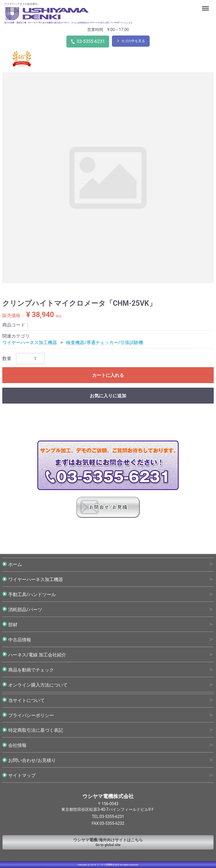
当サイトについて (27, 700)
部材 (13, 624)
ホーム (15, 564)
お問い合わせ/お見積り (32, 760)
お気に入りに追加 (108, 396)
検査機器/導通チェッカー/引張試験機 (104, 343)
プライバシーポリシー (31, 715)
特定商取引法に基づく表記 (36, 730)
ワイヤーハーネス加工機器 (30, 343)
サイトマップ (22, 775)
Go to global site (108, 842)
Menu (206, 6)
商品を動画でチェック (31, 670)
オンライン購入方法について (38, 685)
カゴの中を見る (133, 41)
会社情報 (17, 745)
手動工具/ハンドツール (32, 594)
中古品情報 (20, 639)
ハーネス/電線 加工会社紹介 (37, 655)
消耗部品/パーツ (25, 609)
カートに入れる (108, 375)
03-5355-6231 (91, 41)
